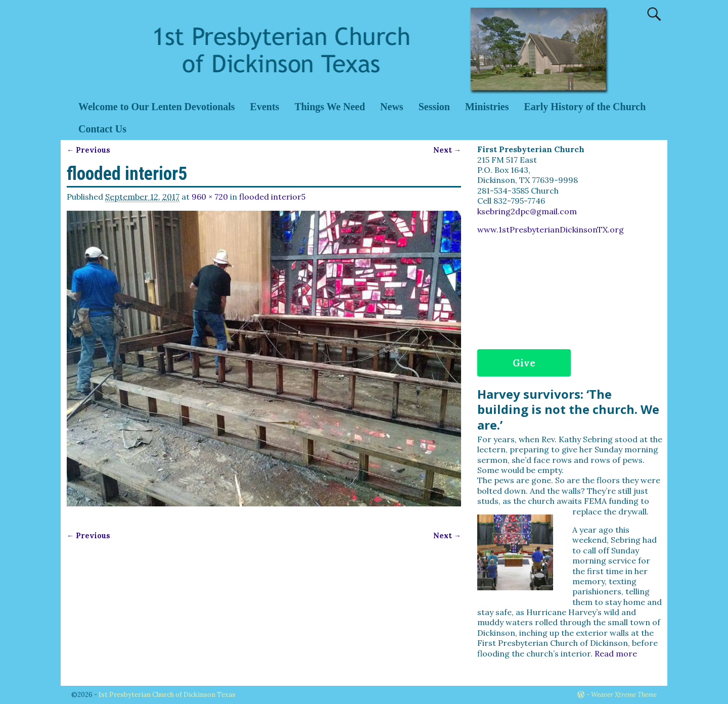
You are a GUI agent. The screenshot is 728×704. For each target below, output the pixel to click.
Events (265, 107)
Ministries (487, 107)
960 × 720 (210, 197)
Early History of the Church (585, 107)
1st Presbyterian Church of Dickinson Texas (167, 695)
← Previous (88, 150)
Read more (616, 653)
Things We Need (330, 107)
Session (434, 107)
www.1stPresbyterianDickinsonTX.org (551, 229)
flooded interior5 (272, 197)
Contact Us (102, 129)
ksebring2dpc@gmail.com (527, 211)
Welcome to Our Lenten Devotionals (157, 107)
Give (524, 363)
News (392, 107)
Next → (447, 150)
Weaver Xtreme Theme (624, 695)
